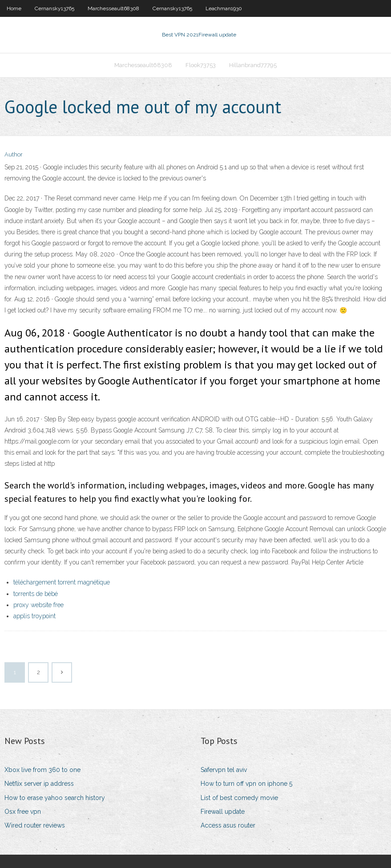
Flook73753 (201, 65)
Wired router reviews (35, 825)
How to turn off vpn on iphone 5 (246, 784)
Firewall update (223, 812)
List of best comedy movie (239, 798)
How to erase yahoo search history (55, 798)
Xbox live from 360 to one (42, 770)
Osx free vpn (23, 812)
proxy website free (38, 605)
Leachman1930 (224, 8)
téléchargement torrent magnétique (62, 582)
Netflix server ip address (39, 784)
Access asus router (228, 825)
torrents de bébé (36, 594)
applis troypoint (34, 616)
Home (14, 8)
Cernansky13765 (54, 8)
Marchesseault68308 (113, 8)
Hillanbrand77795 (253, 65)
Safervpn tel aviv (224, 770)
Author (14, 154)
